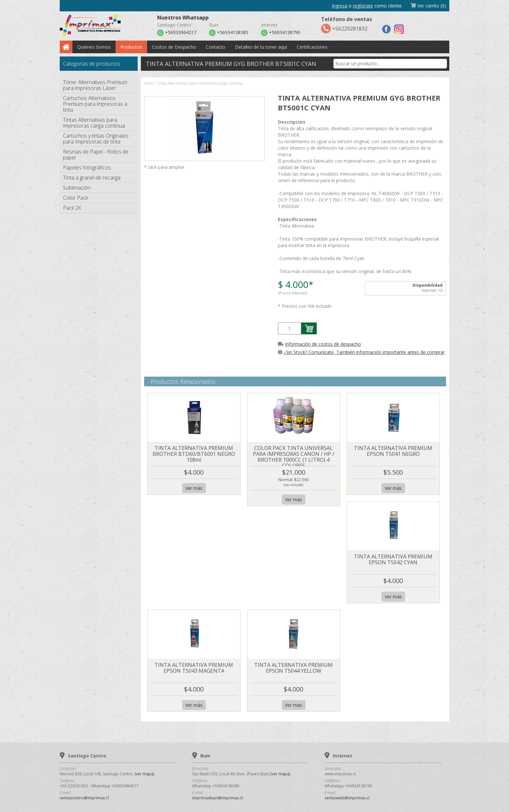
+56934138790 (281, 33)
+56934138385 (229, 33)
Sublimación (77, 188)
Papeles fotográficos (87, 168)
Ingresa (340, 6)
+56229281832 (347, 25)
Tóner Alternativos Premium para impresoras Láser (95, 85)
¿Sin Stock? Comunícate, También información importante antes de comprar (364, 352)
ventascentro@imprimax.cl (84, 798)
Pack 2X (72, 208)
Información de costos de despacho (323, 344)
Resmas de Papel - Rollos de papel (96, 155)
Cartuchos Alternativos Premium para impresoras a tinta (95, 104)
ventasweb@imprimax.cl (347, 798)
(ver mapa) (144, 774)
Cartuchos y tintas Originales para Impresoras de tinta (96, 139)
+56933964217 (177, 33)
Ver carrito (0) (428, 6)
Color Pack (75, 198)
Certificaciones (312, 47)
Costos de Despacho (174, 47)
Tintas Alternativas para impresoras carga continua (94, 123)
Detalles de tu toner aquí (261, 47)
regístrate (363, 6)
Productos (131, 47)
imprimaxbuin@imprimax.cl (217, 798)
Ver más (194, 488)
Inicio (149, 83)
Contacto (216, 47)
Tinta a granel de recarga (92, 178)
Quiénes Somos (94, 47)
